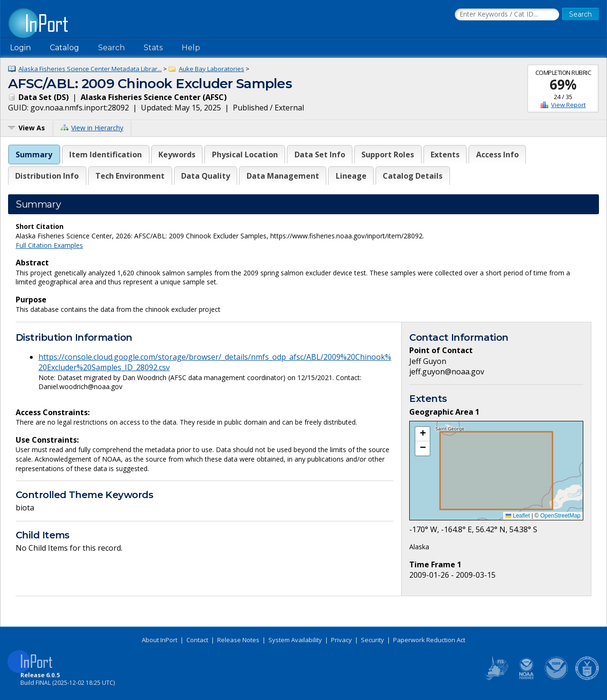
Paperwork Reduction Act (429, 640)
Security (372, 640)
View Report (568, 105)
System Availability (295, 640)
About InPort (160, 640)
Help (191, 48)
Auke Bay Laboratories (212, 69)
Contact (197, 640)
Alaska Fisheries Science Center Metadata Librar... (90, 69)
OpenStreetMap (560, 516)
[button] (423, 434)
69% (563, 84)
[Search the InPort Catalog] (507, 15)
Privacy (341, 640)
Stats (153, 48)
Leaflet (518, 516)
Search (111, 48)
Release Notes (238, 640)
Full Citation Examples (49, 245)
